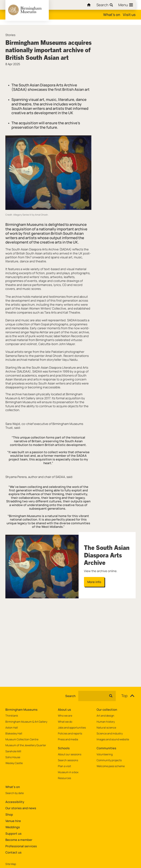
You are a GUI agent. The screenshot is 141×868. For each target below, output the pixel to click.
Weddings (13, 827)
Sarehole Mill (13, 751)
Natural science (106, 728)
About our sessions (70, 754)
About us (64, 710)
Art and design (105, 716)
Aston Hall (12, 728)
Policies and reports (70, 734)
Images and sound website (113, 739)
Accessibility (15, 802)
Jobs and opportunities (72, 728)
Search (70, 696)
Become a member (19, 840)
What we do (65, 722)
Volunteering (105, 754)
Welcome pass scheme (111, 766)
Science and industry (110, 734)
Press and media (68, 739)
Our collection (107, 710)
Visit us (129, 15)
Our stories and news (21, 808)
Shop (9, 814)
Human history (106, 722)
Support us (13, 833)
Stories (10, 35)
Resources (64, 778)
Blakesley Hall (14, 734)
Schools (64, 748)
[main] (70, 350)
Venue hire (13, 821)
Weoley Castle (14, 763)
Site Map (11, 864)
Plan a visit (64, 766)
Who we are (65, 716)
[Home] (88, 5)
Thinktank (12, 716)
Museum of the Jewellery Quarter (26, 745)
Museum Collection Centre (22, 739)
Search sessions (68, 760)
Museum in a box (68, 772)
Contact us (13, 852)
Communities (106, 748)
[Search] (105, 5)
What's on (112, 15)
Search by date (15, 793)
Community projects (109, 760)
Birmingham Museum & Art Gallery (26, 722)
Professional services (21, 846)
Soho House (13, 757)
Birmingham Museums (21, 710)
